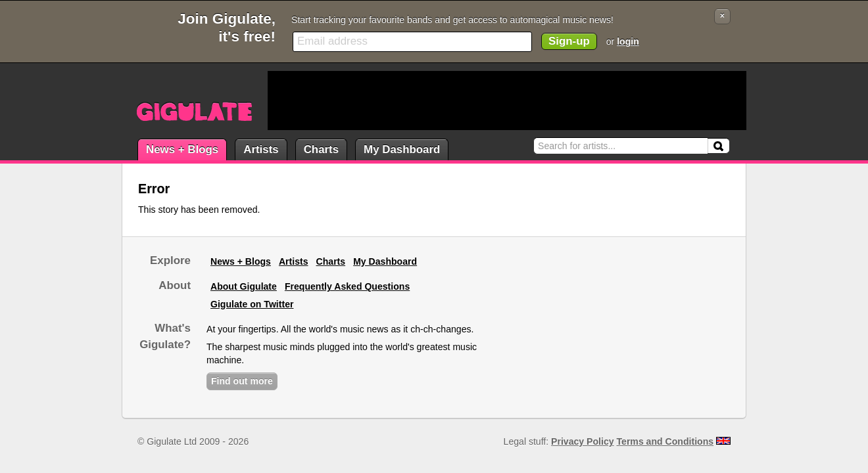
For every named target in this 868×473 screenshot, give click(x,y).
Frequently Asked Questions (347, 286)
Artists (261, 149)
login (628, 41)
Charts (321, 149)
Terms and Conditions (665, 441)
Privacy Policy (582, 441)
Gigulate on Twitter (252, 304)
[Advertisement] (507, 101)
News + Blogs (182, 149)
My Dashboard (402, 149)
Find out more (242, 381)
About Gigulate (244, 286)
